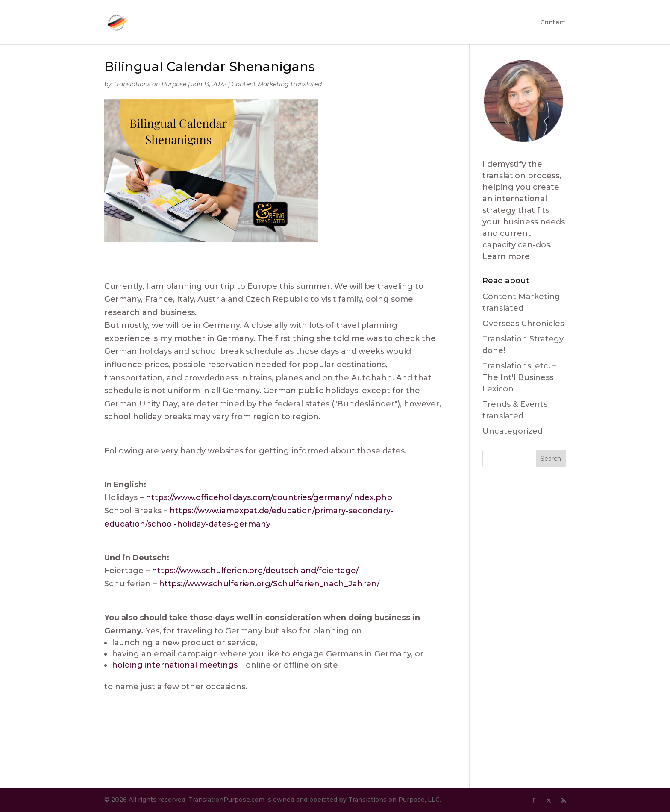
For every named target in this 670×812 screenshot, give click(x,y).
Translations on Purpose (150, 84)
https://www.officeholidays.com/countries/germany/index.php (269, 497)
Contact (553, 23)
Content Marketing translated (277, 84)
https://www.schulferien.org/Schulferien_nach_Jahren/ (269, 584)
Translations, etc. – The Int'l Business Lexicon (519, 377)
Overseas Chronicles (523, 324)
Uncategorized (513, 431)
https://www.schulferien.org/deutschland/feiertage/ (255, 571)
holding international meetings (175, 665)
